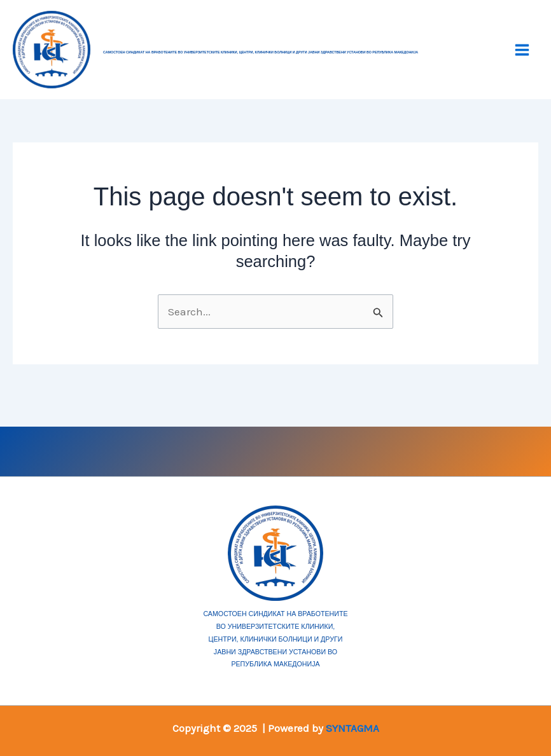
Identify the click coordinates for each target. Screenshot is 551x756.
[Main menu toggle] (523, 50)
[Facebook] (129, 450)
